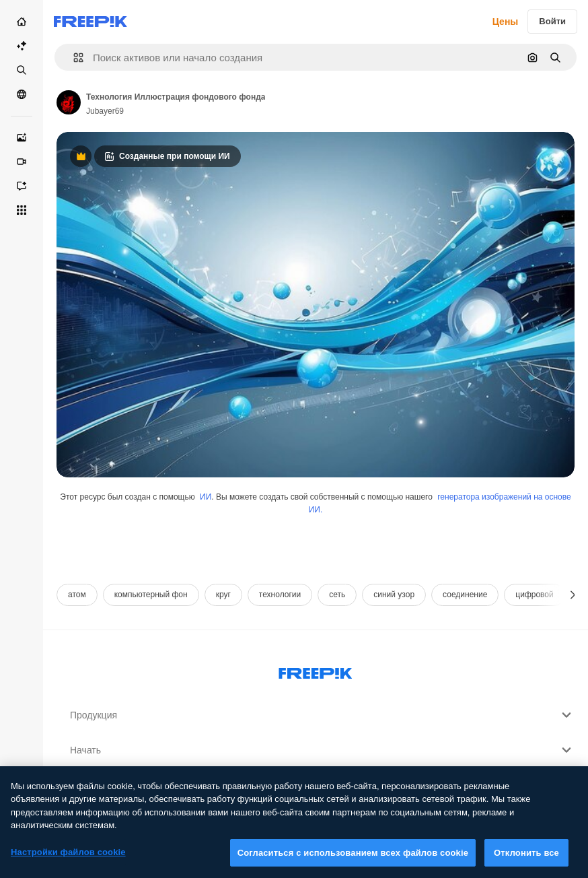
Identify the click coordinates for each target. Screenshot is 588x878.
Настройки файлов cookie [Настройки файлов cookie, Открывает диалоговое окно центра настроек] (68, 859)
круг (223, 595)
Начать (322, 750)
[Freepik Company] (316, 671)
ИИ (206, 497)
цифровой (534, 595)
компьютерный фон (151, 595)
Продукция (322, 715)
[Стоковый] (22, 70)
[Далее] (573, 595)
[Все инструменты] (22, 210)
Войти (552, 21)
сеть (337, 595)
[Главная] (22, 22)
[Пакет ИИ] (22, 46)
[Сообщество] (22, 94)
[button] (73, 58)
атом (77, 595)
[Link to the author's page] (69, 102)
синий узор (394, 595)
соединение (465, 595)
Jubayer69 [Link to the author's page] (105, 111)
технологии (280, 595)
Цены (506, 22)
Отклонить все (526, 860)
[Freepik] (90, 22)
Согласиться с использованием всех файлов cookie (353, 860)
